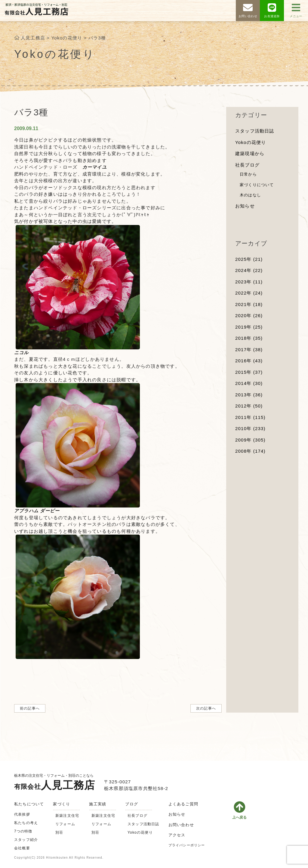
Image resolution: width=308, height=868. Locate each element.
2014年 (249, 383)
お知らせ (245, 206)
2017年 (249, 350)
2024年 (249, 270)
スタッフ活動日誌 (255, 131)
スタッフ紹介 (26, 840)
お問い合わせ (181, 825)
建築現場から (250, 153)
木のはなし (250, 195)
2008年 (250, 451)
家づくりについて (257, 185)
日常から (248, 174)
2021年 (249, 304)
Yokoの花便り (251, 142)
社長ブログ (247, 165)
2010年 (250, 428)
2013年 (249, 395)
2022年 (249, 293)
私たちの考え (26, 823)
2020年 (249, 315)
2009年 (250, 440)
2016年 (249, 361)
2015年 (249, 372)
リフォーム (65, 824)
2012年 (249, 406)
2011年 (250, 417)
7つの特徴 (23, 831)
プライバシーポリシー (187, 845)
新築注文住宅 (67, 816)
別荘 (59, 832)
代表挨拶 (22, 814)
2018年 (249, 338)
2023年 (249, 282)
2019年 (249, 327)
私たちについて (29, 804)
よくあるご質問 (183, 804)
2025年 (249, 259)
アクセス (177, 835)
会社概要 (22, 848)
